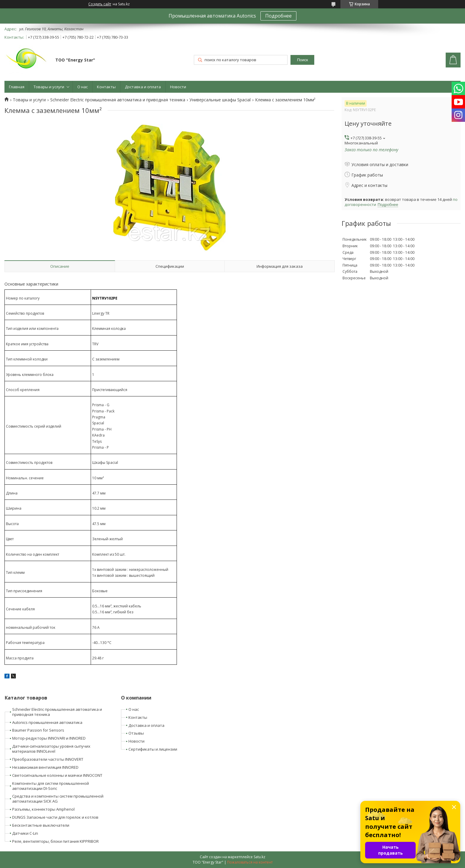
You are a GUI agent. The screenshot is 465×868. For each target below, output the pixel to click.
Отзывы (136, 733)
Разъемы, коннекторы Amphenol (43, 809)
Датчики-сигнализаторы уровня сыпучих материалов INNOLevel (51, 749)
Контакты (106, 87)
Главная (17, 87)
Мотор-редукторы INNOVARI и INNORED (49, 738)
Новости (178, 87)
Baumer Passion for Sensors (38, 730)
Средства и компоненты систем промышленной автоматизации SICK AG (58, 799)
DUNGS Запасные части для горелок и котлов (55, 817)
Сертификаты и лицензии (153, 749)
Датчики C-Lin (25, 833)
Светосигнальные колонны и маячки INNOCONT (57, 775)
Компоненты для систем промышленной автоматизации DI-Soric (51, 786)
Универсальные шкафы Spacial (220, 100)
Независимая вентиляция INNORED (45, 767)
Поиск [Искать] (303, 60)
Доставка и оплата (143, 87)
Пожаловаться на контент (250, 862)
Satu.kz (259, 857)
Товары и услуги (49, 87)
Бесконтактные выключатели (41, 825)
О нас (83, 87)
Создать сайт (100, 4)
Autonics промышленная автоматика (47, 722)
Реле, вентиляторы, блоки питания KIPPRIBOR (55, 841)
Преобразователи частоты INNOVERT (48, 759)
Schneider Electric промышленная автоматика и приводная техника (118, 100)
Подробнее (278, 16)
